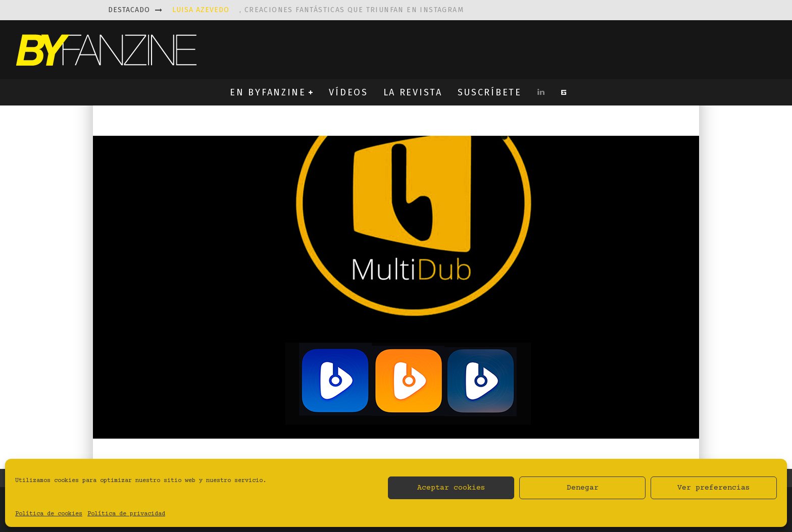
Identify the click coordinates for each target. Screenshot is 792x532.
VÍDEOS (348, 92)
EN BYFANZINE (268, 92)
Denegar (583, 488)
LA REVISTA (413, 92)
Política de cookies (49, 514)
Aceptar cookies (451, 488)
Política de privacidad (126, 514)
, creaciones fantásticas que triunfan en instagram (318, 10)
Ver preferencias (714, 488)
